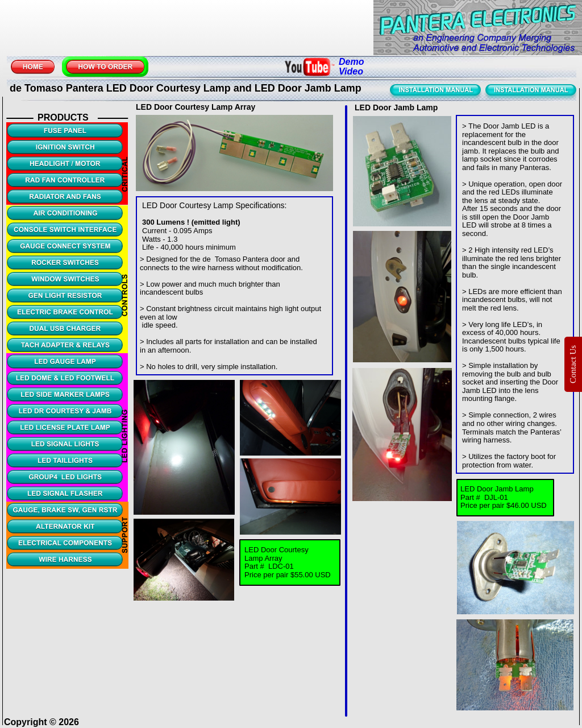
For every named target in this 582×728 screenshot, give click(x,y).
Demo (353, 62)
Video (351, 71)
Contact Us (573, 364)
